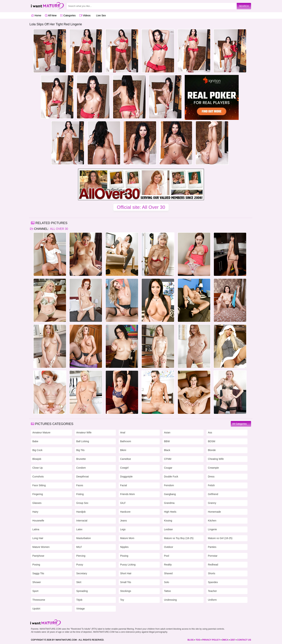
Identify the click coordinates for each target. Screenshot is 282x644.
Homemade (214, 512)
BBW (167, 441)
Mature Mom (127, 538)
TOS (198, 640)
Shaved (168, 573)
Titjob (79, 600)
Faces (80, 485)
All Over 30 (59, 229)
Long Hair (38, 538)
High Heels (170, 512)
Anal (123, 433)
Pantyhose (38, 556)
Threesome (39, 600)
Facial (123, 485)
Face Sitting (39, 485)
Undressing (170, 600)
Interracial (82, 521)
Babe (35, 441)
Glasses (37, 503)
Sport (35, 591)
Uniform (212, 600)
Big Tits (80, 450)
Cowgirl (124, 468)
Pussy (80, 565)
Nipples (124, 547)
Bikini (123, 450)
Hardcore (125, 512)
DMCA (225, 640)
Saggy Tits (38, 573)
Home (36, 15)
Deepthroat (82, 477)
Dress (211, 477)
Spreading (82, 591)
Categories (68, 15)
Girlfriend (213, 494)
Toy (122, 600)
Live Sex (100, 15)
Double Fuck (171, 477)
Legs (123, 529)
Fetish (211, 485)
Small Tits (126, 582)
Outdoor (169, 547)
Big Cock (37, 450)
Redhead (213, 565)
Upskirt (36, 609)
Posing (36, 565)
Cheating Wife (216, 459)
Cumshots (38, 477)
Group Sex (82, 503)
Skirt (79, 582)
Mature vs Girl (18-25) (220, 538)
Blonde (212, 450)
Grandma (169, 503)
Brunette (81, 459)
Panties (212, 547)
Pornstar (213, 556)
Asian (167, 433)
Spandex (213, 582)
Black (167, 450)
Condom (81, 468)
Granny (212, 503)
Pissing (124, 556)
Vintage (80, 609)
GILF (123, 503)
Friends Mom (128, 494)
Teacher (212, 591)
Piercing (81, 556)
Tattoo (167, 591)
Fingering (38, 494)
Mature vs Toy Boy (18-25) (179, 538)
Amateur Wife (84, 433)
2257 (233, 640)
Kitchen (212, 521)
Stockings (126, 591)
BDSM (211, 441)
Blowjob (37, 459)
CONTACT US (244, 640)
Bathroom (126, 441)
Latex (79, 529)
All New (51, 15)
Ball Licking (83, 441)
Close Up (38, 468)
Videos (85, 15)
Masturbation (84, 538)
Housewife (38, 521)
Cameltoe (126, 459)
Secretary (82, 573)
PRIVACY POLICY (211, 640)
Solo (167, 582)
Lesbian (168, 529)
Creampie (213, 468)
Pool (167, 556)
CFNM (168, 459)
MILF (79, 547)
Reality (168, 565)
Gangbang (170, 494)
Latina (36, 529)
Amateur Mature (41, 433)
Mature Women (41, 547)
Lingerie (212, 529)
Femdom (169, 485)
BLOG (191, 640)
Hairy (35, 512)
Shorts (211, 573)
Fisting (80, 494)
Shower (37, 582)
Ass (210, 433)
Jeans (123, 521)
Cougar (168, 468)
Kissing (168, 521)
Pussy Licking (128, 565)
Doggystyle (126, 477)
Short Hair (126, 573)
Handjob (81, 512)
